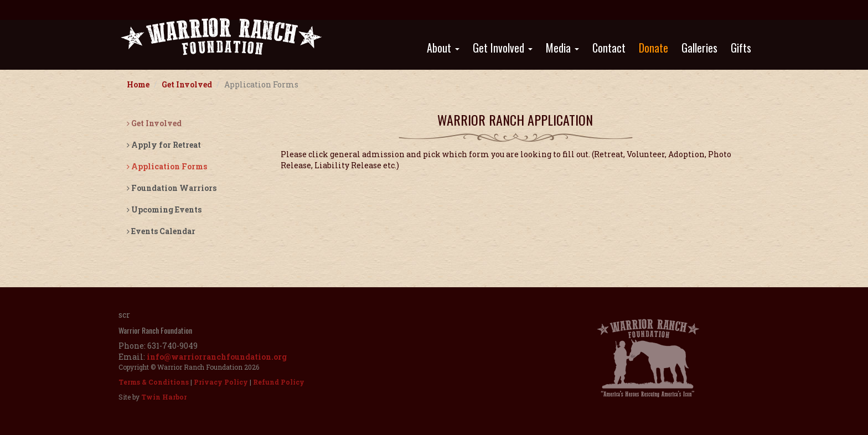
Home (138, 84)
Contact (609, 48)
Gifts (741, 48)
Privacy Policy (221, 382)
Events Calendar (161, 231)
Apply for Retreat (164, 145)
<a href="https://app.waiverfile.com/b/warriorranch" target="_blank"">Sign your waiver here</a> (515, 218)
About (443, 48)
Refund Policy (279, 382)
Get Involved (503, 48)
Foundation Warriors (172, 188)
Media (562, 48)
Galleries (699, 48)
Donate (653, 48)
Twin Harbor (164, 397)
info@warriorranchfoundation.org (217, 357)
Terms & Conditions (154, 382)
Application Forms (167, 166)
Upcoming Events (164, 209)
